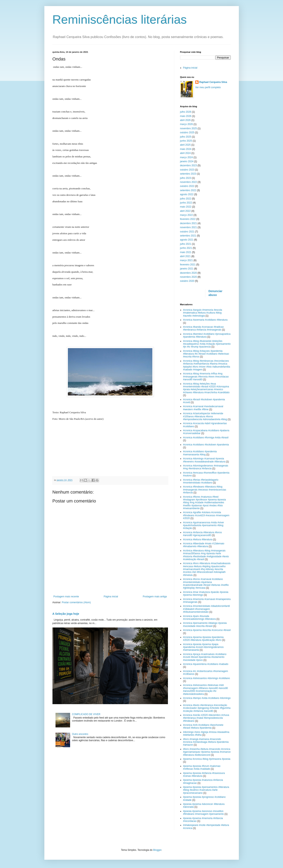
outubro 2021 (187, 232)
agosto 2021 (187, 240)
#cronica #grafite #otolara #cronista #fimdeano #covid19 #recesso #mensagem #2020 (206, 515)
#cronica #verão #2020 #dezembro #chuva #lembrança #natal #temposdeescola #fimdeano (206, 718)
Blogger (157, 850)
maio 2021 (186, 252)
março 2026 (186, 124)
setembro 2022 (188, 190)
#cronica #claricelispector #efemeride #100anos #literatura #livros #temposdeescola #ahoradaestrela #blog (205, 416)
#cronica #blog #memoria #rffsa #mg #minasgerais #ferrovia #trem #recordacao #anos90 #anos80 (206, 377)
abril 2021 (185, 256)
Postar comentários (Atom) (76, 602)
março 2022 (186, 215)
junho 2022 (186, 203)
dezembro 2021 (188, 223)
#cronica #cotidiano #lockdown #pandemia (206, 445)
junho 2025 (186, 141)
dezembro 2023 (188, 165)
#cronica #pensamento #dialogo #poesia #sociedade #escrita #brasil (205, 624)
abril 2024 (185, 153)
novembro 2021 (188, 227)
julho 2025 (186, 137)
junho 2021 (186, 248)
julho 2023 (186, 178)
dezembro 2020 (188, 273)
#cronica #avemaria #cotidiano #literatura (205, 320)
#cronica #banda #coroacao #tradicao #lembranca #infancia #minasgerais (203, 328)
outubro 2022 (187, 186)
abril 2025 (185, 145)
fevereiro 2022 (188, 219)
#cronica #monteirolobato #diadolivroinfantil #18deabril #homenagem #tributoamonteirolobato (207, 609)
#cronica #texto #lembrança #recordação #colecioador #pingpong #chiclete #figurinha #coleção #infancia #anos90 (207, 708)
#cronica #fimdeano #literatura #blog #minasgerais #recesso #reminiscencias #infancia (205, 490)
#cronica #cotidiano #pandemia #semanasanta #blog (200, 453)
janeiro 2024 (187, 161)
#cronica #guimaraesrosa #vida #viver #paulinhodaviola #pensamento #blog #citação (204, 525)
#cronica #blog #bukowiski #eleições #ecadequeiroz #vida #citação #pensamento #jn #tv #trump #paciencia (207, 344)
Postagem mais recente (66, 597)
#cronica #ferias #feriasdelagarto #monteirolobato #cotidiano (201, 481)
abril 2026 (185, 120)
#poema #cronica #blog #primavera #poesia (207, 759)
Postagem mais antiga (155, 597)
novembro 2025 (188, 128)
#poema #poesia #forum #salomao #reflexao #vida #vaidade (202, 767)
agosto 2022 (187, 194)
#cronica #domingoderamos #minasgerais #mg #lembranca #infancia (206, 467)
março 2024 (186, 157)
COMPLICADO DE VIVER (86, 714)
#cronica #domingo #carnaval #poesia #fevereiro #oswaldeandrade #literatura (204, 460)
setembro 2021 (188, 236)
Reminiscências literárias (120, 20)
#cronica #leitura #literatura (198, 539)
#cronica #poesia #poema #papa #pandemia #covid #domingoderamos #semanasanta (203, 647)
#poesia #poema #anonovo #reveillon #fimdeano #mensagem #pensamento (203, 813)
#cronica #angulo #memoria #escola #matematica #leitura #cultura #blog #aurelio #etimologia (203, 313)
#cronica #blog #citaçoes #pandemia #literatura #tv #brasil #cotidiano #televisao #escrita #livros (206, 354)
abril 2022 (185, 211)
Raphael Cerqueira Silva (213, 82)
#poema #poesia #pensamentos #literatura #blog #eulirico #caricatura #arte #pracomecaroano (206, 790)
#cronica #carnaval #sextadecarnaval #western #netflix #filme (203, 408)
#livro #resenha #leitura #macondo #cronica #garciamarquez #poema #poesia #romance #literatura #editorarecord (207, 752)
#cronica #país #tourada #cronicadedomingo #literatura (199, 618)
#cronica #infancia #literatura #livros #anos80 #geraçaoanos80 (202, 534)
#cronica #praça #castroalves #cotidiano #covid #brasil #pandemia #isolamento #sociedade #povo (205, 657)
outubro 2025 (187, 132)
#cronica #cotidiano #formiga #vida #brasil (206, 438)
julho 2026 (186, 112)
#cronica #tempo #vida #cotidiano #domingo (207, 698)
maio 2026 (186, 116)
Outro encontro (80, 734)
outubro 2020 (187, 281)
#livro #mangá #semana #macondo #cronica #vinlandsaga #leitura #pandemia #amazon (206, 742)
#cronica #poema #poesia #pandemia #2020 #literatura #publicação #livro (203, 639)
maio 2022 (186, 207)
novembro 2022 (188, 182)
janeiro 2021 (187, 269)
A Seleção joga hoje (66, 614)
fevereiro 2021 (188, 265)
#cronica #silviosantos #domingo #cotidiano (207, 678)
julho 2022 (186, 199)
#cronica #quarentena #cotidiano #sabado (206, 664)
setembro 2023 (188, 174)
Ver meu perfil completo (208, 87)
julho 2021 (186, 244)
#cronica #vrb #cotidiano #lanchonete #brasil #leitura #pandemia (203, 726)
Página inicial (111, 597)
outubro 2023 (187, 170)
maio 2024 (186, 149)
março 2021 (186, 260)
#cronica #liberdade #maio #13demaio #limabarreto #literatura (204, 545)
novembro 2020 (188, 277)
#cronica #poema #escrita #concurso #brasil (207, 630)
